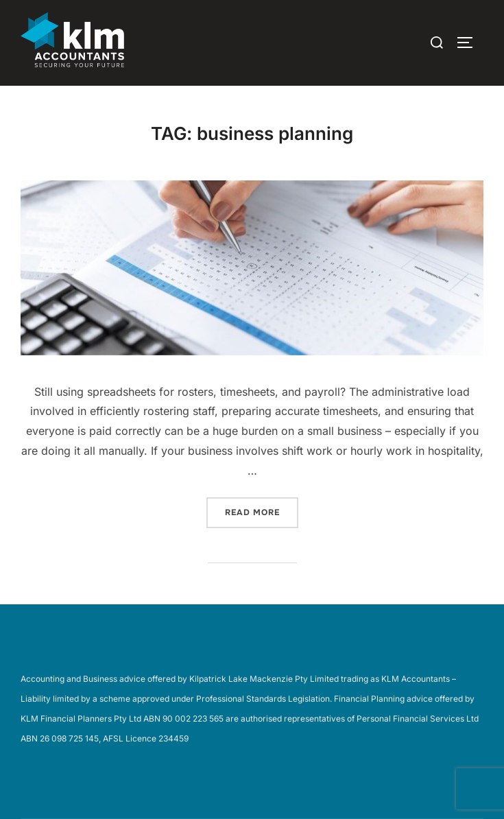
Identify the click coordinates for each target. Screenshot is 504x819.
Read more (262, 511)
